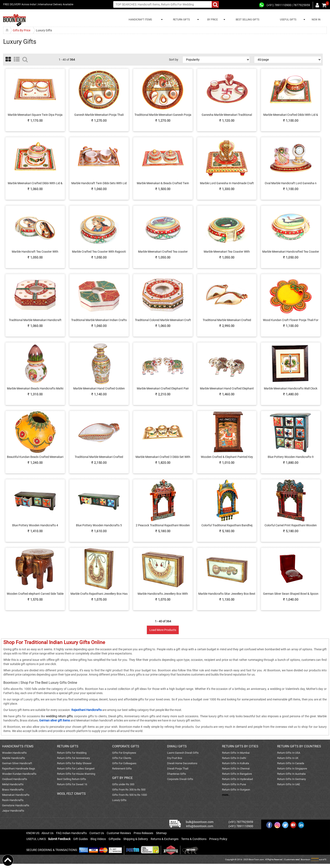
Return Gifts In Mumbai (236, 753)
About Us (47, 833)
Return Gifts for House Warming (76, 774)
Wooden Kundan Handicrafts (19, 774)
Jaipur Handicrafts (13, 811)
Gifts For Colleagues (124, 763)
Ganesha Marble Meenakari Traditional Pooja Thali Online (227, 115)
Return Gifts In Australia (291, 774)
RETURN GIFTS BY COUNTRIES (299, 746)
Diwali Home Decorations (182, 763)
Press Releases (143, 833)
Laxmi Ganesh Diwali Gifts (183, 753)
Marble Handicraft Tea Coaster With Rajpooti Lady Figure (35, 252)
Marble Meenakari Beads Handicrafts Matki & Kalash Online (35, 389)
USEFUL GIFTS (287, 20)
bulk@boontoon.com (200, 822)
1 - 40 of (67, 60)
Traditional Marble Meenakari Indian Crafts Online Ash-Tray (99, 320)
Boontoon (305, 859)
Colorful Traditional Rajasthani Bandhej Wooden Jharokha (227, 525)
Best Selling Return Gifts (72, 779)
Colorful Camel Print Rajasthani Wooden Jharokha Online (291, 525)
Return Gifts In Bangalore (237, 774)
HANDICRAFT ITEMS (140, 20)
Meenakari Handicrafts (16, 795)
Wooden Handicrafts (14, 753)
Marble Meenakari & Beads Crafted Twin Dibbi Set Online (163, 183)
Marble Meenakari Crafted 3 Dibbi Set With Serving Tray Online (163, 457)
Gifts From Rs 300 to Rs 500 (129, 790)
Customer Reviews (119, 833)
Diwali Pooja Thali (178, 769)
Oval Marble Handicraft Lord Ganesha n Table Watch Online (291, 183)
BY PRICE (212, 20)
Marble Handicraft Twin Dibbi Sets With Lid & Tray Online (99, 183)
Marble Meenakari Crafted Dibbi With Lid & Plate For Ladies (291, 115)
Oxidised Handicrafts (15, 779)
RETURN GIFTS (181, 20)
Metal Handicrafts (13, 784)
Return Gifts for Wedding (72, 753)
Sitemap (161, 833)
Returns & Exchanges (165, 839)
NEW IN (316, 20)
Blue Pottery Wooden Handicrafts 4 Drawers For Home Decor (35, 525)
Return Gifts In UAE (289, 784)
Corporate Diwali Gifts (180, 779)
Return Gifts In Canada (291, 763)
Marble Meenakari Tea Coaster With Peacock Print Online (227, 252)
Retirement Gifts (122, 769)
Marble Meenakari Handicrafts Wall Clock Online (291, 389)
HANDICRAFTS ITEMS (18, 746)
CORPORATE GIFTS (126, 746)
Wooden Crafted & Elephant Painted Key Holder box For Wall (227, 457)
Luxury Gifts (119, 800)
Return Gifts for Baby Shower (74, 763)
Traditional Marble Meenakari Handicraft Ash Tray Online (35, 320)
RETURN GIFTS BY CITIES (240, 746)
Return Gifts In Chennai (236, 769)
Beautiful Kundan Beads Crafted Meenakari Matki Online (35, 457)
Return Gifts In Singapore (292, 769)
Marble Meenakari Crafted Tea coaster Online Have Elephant (163, 252)
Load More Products (163, 630)
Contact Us (97, 833)
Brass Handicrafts (13, 790)
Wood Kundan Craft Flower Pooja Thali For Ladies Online (291, 320)
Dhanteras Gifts (177, 774)
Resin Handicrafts (13, 800)
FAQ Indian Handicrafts (71, 833)
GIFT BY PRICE (122, 778)
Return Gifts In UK (288, 758)
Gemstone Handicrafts (16, 805)
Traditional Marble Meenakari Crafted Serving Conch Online (227, 320)
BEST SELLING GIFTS (247, 20)
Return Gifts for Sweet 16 (72, 784)
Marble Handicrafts (14, 758)
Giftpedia (115, 839)
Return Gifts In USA (289, 753)
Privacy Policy (218, 839)
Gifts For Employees (124, 753)
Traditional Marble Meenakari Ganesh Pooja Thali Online (163, 115)
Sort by (174, 60)
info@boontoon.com (200, 826)
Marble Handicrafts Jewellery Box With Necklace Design (163, 594)
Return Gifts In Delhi (234, 758)
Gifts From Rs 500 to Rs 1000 (130, 795)
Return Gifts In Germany (291, 779)
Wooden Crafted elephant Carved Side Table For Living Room (35, 594)
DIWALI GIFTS (177, 746)
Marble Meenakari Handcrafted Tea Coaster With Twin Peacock (291, 252)
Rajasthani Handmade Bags (19, 769)
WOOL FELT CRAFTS (71, 794)
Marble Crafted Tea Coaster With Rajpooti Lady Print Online (99, 252)
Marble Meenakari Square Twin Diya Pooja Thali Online (35, 115)
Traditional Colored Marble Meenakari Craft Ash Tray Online (163, 320)
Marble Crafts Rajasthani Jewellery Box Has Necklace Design (99, 594)
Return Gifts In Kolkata (236, 763)
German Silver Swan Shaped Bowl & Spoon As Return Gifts (291, 594)
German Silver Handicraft (17, 763)
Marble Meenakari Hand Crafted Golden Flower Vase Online (99, 389)
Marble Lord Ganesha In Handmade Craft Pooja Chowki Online (227, 183)
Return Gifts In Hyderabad (237, 779)
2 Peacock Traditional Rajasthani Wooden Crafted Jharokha (163, 525)
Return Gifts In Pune (234, 784)
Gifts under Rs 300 (123, 784)
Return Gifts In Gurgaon (236, 790)
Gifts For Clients (122, 758)
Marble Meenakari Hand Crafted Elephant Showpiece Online (227, 389)
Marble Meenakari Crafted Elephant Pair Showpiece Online (163, 389)
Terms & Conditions (194, 839)
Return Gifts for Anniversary (73, 758)
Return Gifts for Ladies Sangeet (76, 769)
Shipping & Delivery (136, 839)
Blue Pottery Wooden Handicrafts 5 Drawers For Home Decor (99, 525)
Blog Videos (98, 839)
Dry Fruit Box (175, 758)
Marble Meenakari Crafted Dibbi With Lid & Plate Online (35, 183)
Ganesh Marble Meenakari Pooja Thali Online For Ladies (99, 115)
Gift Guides (81, 839)
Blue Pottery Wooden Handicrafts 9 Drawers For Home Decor (291, 457)
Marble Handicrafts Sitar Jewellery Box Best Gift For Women (227, 594)
